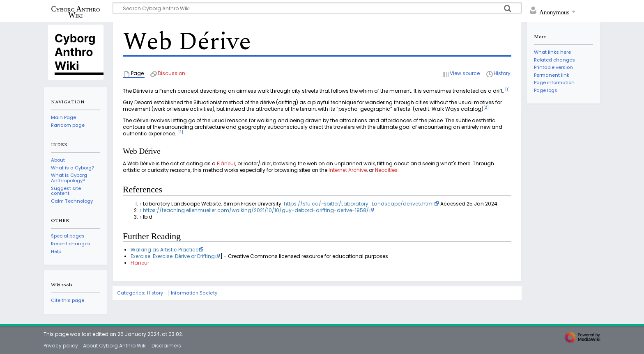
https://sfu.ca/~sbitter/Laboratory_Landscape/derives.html (359, 204)
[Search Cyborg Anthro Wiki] (317, 8)
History (155, 293)
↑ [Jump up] (140, 204)
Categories (131, 293)
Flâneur (226, 163)
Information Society (194, 293)
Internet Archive (348, 170)
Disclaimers (166, 346)
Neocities (386, 170)
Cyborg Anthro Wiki (76, 12)
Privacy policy (61, 346)
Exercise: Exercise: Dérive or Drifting (173, 256)
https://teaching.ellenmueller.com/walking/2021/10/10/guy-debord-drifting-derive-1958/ (256, 210)
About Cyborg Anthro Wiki (115, 346)
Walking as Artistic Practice (164, 250)
